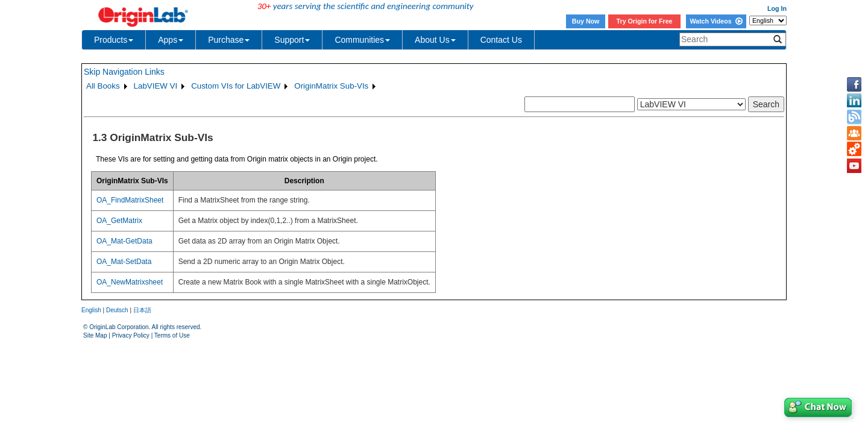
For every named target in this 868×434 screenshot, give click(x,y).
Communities (362, 40)
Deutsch (117, 310)
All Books (103, 86)
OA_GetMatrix (119, 221)
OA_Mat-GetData (124, 241)
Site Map (95, 335)
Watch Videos (716, 21)
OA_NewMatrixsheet (130, 282)
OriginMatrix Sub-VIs (331, 86)
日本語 (142, 310)
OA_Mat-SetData (124, 262)
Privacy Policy (131, 335)
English (91, 310)
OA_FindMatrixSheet (130, 200)
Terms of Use (172, 335)
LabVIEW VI (156, 86)
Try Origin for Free (645, 21)
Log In (777, 8)
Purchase (229, 40)
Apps (171, 40)
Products (114, 40)
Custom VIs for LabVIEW (236, 86)
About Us (435, 40)
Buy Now (586, 21)
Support (292, 40)
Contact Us (501, 40)
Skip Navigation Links (124, 72)
